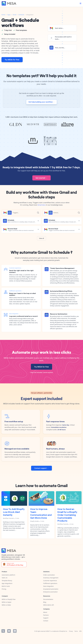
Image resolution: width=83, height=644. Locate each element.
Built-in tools (6, 586)
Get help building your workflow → (41, 102)
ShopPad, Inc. (64, 631)
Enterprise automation (50, 592)
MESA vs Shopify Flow (9, 599)
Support (46, 618)
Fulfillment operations (50, 583)
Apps (9, 15)
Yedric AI (5, 578)
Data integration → (14, 314)
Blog (45, 602)
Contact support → (41, 468)
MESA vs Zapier (7, 602)
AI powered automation (51, 589)
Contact (46, 621)
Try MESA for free (12, 60)
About (45, 612)
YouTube (9, 631)
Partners (46, 615)
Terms (76, 631)
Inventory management (51, 578)
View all (41, 238)
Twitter (3, 631)
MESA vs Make (6, 605)
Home (3, 15)
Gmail (14, 15)
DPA (80, 631)
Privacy (71, 631)
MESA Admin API (49, 605)
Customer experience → (16, 268)
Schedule (21, 15)
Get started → (42, 178)
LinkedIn (15, 631)
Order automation (49, 575)
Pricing (4, 589)
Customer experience (50, 581)
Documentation (48, 599)
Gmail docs (42, 205)
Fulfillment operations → (16, 291)
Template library (7, 581)
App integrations (7, 583)
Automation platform (8, 575)
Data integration (49, 586)
